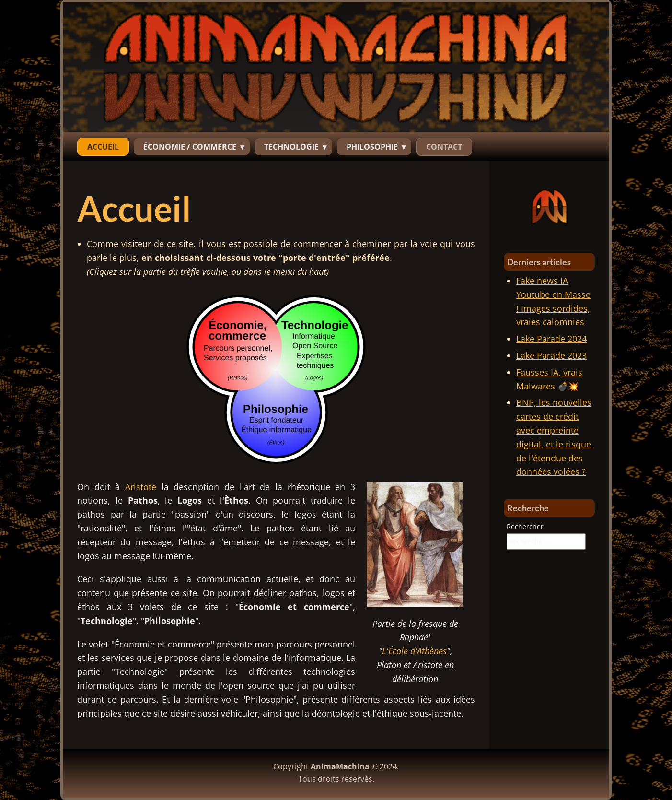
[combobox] (546, 541)
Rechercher (525, 526)
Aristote (141, 487)
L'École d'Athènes (414, 651)
